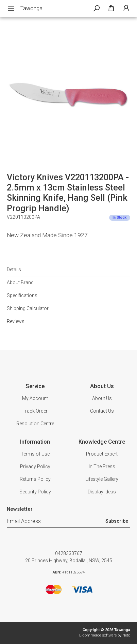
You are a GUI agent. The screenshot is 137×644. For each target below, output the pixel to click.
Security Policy (35, 492)
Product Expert (102, 454)
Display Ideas (102, 492)
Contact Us (102, 411)
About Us (102, 398)
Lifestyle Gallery (102, 479)
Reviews (16, 321)
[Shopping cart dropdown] (111, 9)
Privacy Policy (35, 466)
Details (14, 270)
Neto (126, 635)
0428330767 (69, 553)
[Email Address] (55, 522)
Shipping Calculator (28, 308)
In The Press (102, 466)
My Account (35, 398)
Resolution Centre (35, 424)
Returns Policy (35, 479)
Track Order (35, 411)
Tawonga (31, 8)
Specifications (22, 295)
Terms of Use (35, 454)
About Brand (20, 282)
